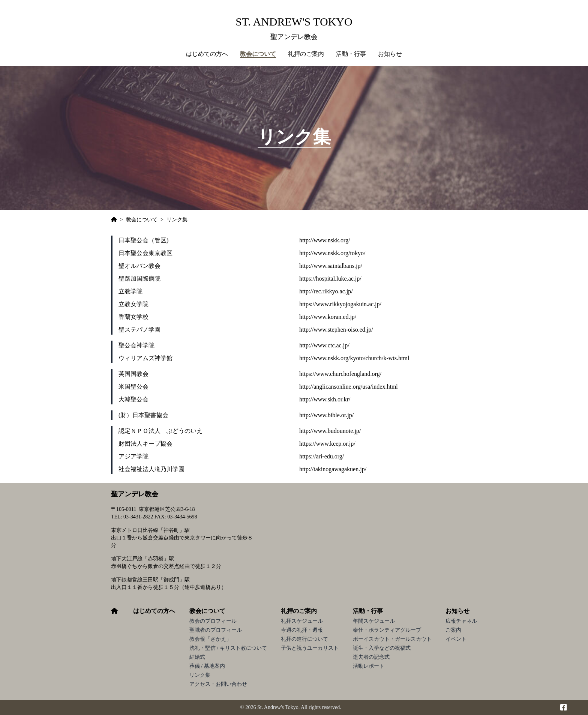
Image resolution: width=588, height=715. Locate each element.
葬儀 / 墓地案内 (207, 666)
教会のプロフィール (213, 621)
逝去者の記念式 (371, 657)
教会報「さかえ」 (210, 639)
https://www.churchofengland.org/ (340, 374)
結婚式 (197, 657)
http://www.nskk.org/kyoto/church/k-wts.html (354, 358)
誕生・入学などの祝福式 (382, 648)
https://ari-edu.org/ (322, 456)
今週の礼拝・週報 (302, 630)
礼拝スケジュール (302, 621)
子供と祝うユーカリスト (310, 648)
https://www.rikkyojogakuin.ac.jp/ (340, 304)
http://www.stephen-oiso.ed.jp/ (336, 330)
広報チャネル (461, 621)
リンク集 (200, 675)
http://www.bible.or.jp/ (326, 415)
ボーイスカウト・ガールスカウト (392, 639)
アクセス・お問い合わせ (218, 684)
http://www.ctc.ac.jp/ (324, 345)
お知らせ (457, 611)
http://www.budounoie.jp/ (330, 431)
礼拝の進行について (304, 639)
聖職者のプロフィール (216, 630)
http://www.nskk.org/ (325, 240)
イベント (456, 639)
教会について (207, 611)
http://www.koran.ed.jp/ (328, 317)
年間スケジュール (374, 621)
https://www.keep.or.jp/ (327, 444)
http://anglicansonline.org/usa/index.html (349, 387)
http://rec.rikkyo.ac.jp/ (326, 291)
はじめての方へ (207, 54)
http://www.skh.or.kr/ (325, 399)
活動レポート (369, 666)
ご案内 (453, 630)
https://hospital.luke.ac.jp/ (330, 279)
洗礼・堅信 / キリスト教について (228, 648)
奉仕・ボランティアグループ (387, 630)
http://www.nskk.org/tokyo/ (332, 253)
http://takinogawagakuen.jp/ (333, 469)
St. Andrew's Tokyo (294, 22)
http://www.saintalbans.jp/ (331, 266)
